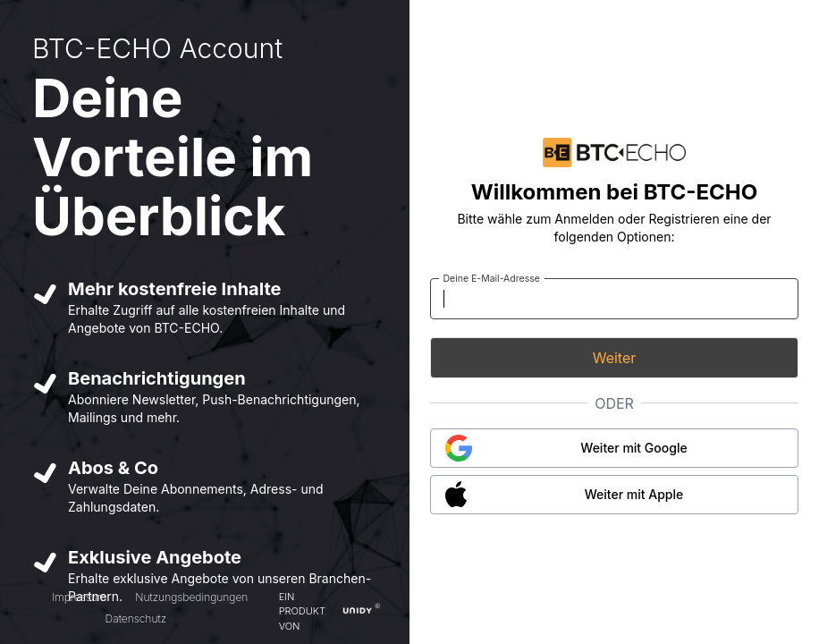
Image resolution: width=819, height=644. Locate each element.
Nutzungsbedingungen (191, 597)
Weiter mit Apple (634, 494)
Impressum (79, 597)
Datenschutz (136, 619)
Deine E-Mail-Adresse (491, 278)
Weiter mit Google (633, 448)
